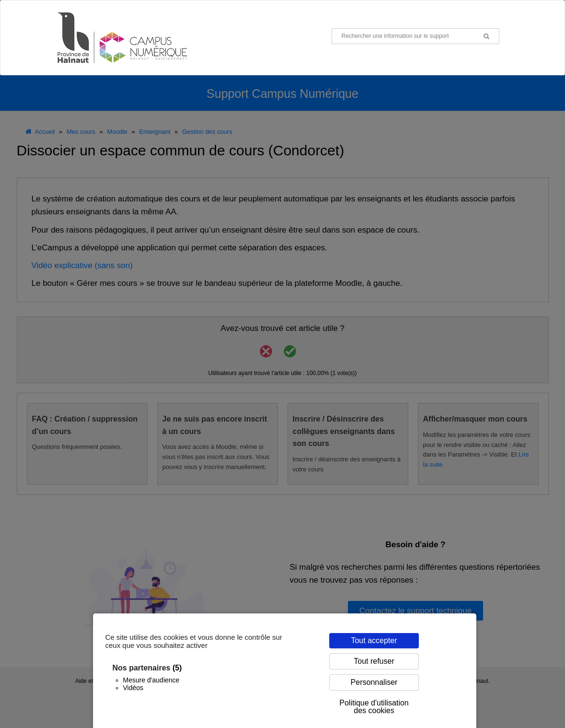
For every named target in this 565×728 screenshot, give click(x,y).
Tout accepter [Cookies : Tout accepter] (374, 640)
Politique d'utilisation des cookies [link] (374, 707)
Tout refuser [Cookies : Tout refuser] (374, 661)
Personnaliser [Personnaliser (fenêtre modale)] (374, 682)
